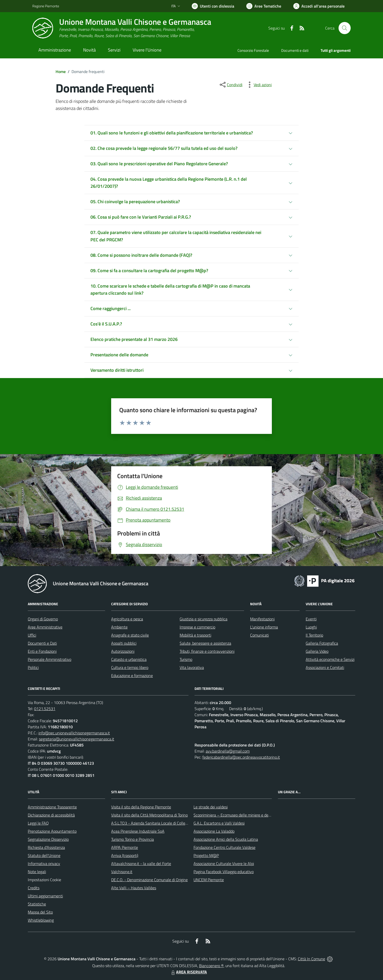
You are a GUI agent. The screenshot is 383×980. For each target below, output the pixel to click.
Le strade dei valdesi (211, 807)
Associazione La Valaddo (214, 831)
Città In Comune (312, 959)
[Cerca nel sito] (345, 28)
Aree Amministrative (45, 627)
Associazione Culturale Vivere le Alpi (224, 864)
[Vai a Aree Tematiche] (264, 6)
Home (61, 72)
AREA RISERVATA (188, 972)
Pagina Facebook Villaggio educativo (224, 872)
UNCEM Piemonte (209, 880)
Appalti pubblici (124, 643)
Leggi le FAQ (38, 823)
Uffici (32, 635)
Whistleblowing (41, 920)
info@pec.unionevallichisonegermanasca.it (74, 733)
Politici (33, 667)
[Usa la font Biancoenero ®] (213, 6)
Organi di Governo (43, 619)
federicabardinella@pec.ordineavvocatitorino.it (241, 757)
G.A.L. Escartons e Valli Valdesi (219, 823)
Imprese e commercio (197, 627)
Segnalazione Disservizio (48, 839)
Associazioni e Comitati (325, 667)
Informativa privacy (44, 864)
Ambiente (119, 627)
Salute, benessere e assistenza (205, 643)
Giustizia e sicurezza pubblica (204, 619)
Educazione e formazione (132, 675)
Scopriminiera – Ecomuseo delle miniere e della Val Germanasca (247, 815)
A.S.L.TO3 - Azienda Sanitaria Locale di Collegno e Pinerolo (160, 823)
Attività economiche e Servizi (330, 659)
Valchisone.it (122, 872)
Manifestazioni (262, 619)
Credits (34, 888)
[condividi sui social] (231, 85)
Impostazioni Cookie (44, 880)
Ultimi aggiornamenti (45, 896)
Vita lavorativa (192, 667)
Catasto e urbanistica (129, 659)
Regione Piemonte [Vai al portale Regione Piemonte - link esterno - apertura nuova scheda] (46, 6)
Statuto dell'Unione (44, 855)
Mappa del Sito (40, 912)
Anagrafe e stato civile (130, 635)
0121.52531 (45, 709)
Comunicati (259, 635)
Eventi (311, 619)
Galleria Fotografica (322, 643)
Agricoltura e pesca (127, 619)
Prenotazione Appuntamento (52, 831)
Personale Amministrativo (50, 659)
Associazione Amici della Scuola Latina (226, 839)
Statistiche (37, 904)
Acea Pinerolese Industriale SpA (138, 831)
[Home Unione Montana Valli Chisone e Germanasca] (122, 28)
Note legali (37, 872)
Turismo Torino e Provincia (133, 839)
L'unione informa (264, 627)
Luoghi (311, 627)
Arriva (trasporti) (125, 855)
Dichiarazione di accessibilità (51, 815)
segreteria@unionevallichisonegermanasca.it (77, 739)
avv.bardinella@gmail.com (228, 751)
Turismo (186, 659)
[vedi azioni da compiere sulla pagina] (259, 85)
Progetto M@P (206, 855)
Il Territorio (314, 635)
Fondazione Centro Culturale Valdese (224, 847)
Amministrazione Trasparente (52, 807)
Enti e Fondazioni (42, 651)
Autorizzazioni (123, 651)
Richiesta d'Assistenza (46, 847)
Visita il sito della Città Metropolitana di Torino (149, 815)
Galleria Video (317, 651)
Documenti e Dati (42, 643)
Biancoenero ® (211, 966)
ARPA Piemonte (125, 847)
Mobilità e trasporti (195, 635)
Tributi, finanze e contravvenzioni (207, 651)
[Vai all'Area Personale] (319, 6)
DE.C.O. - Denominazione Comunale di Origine (149, 880)
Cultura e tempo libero (130, 667)
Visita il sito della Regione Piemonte (141, 807)
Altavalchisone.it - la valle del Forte (141, 864)
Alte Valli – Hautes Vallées (134, 888)
